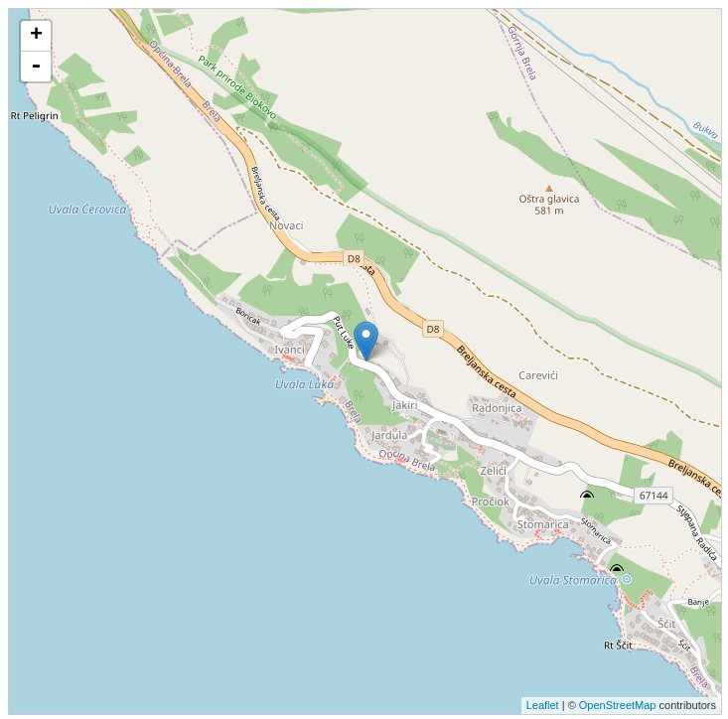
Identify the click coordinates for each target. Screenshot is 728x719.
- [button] (36, 67)
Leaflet (543, 705)
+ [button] (36, 36)
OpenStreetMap (618, 705)
